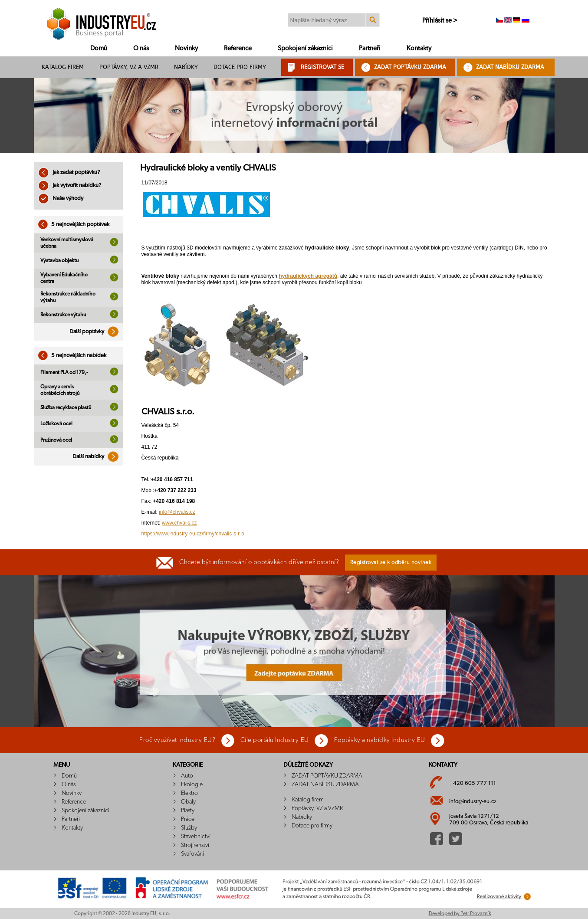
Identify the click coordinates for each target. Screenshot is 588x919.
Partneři (370, 48)
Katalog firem (63, 67)
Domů (99, 48)
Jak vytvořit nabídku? (70, 185)
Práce (188, 819)
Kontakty (419, 48)
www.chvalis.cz (179, 523)
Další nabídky (98, 457)
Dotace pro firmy (240, 67)
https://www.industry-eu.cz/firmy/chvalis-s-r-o (193, 534)
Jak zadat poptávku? (69, 172)
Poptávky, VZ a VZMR (129, 67)
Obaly (188, 802)
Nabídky (186, 67)
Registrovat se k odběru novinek (391, 563)
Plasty (188, 811)
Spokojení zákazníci (305, 48)
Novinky (186, 48)
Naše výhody (61, 199)
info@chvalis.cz (177, 512)
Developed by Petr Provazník (460, 913)
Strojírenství (195, 845)
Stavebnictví (196, 837)
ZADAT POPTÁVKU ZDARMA (410, 67)
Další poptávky (96, 332)
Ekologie (192, 784)
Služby (189, 828)
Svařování (192, 854)
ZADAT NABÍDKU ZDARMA (510, 67)
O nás (141, 48)
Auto (187, 776)
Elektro (189, 793)
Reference (238, 48)
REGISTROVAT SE (322, 67)
